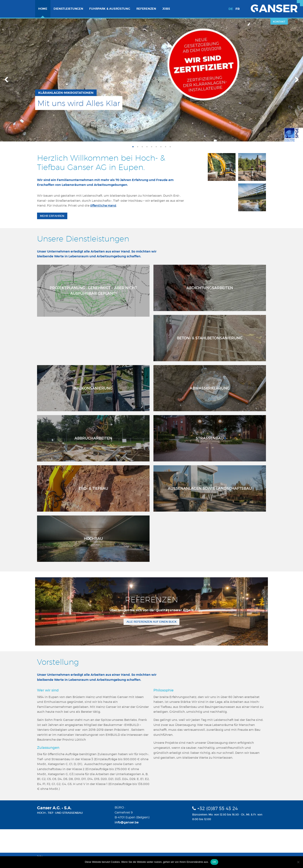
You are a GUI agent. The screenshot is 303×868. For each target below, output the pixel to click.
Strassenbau (210, 438)
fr (238, 9)
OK (214, 862)
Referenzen (146, 9)
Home (43, 9)
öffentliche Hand (103, 205)
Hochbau (93, 539)
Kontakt (279, 22)
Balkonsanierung (93, 388)
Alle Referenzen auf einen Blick (151, 622)
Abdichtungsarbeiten (210, 288)
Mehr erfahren (52, 216)
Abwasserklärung (210, 388)
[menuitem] (43, 9)
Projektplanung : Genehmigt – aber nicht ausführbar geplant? (93, 291)
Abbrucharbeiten (93, 438)
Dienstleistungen (68, 9)
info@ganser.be (127, 822)
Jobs (166, 9)
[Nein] (298, 862)
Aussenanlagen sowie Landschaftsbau (210, 488)
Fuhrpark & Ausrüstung (110, 9)
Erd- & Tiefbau (93, 488)
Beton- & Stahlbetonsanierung (210, 338)
